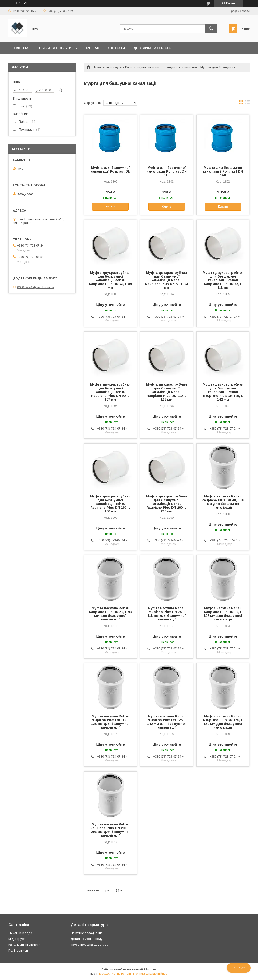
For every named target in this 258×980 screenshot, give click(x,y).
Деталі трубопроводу (87, 939)
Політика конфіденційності (151, 974)
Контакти (116, 48)
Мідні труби (17, 939)
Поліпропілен (18, 950)
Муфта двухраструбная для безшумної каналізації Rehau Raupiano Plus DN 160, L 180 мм (110, 504)
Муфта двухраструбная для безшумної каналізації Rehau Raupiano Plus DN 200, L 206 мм (167, 504)
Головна (20, 48)
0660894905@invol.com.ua (36, 287)
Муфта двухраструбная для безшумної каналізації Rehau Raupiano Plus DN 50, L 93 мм (167, 280)
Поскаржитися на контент (114, 974)
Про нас (92, 48)
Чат (239, 968)
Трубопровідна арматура (89, 945)
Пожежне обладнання (87, 933)
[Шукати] (211, 29)
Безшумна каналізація (180, 67)
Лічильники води (20, 933)
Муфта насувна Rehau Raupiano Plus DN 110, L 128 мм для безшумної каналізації (110, 722)
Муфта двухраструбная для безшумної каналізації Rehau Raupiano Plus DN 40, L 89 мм (110, 280)
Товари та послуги (54, 48)
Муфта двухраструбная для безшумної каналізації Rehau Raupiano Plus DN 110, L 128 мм (167, 392)
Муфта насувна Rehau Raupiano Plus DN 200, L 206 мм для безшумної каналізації (110, 830)
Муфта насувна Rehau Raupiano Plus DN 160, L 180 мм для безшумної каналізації (223, 722)
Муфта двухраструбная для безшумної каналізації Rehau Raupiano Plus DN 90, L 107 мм (110, 392)
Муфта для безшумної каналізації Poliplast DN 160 (223, 171)
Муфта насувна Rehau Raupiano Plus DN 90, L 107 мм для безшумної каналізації (223, 614)
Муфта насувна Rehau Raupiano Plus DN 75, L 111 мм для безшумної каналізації (167, 614)
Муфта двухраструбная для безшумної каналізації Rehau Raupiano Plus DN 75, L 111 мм (223, 280)
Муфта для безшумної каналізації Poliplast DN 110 (167, 171)
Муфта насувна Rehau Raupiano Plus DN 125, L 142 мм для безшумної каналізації (167, 722)
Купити (110, 207)
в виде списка (248, 103)
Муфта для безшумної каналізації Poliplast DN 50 (110, 171)
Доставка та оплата (152, 48)
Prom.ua (151, 969)
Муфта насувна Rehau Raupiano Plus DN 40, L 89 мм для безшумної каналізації (223, 502)
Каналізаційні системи (142, 67)
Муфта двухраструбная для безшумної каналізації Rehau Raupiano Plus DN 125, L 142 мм (223, 392)
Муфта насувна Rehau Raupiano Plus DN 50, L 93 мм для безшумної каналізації (110, 614)
